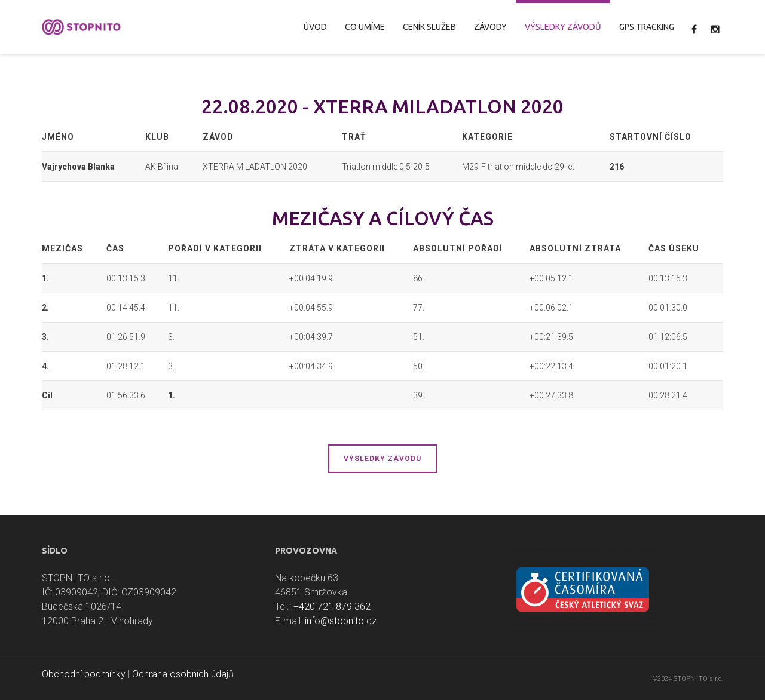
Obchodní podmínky (84, 674)
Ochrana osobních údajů (183, 674)
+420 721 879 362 (332, 607)
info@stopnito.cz (341, 621)
